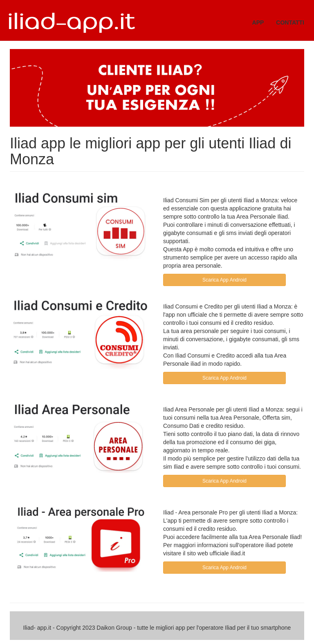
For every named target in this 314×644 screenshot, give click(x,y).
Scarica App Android (224, 280)
